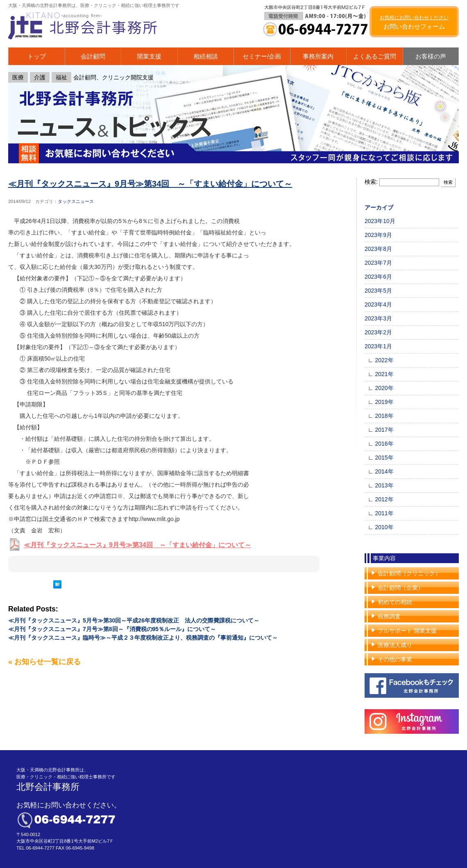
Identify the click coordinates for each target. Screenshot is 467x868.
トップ (37, 56)
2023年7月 (378, 263)
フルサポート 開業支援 (407, 631)
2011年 (384, 513)
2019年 (384, 402)
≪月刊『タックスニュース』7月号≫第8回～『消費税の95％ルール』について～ (112, 629)
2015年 (384, 458)
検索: (371, 182)
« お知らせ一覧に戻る (44, 662)
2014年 (384, 471)
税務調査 (389, 616)
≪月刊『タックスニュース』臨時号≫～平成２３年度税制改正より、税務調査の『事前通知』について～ (143, 638)
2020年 (384, 388)
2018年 (384, 416)
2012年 (384, 499)
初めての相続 (395, 602)
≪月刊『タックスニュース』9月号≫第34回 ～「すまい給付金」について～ (150, 184)
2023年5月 (378, 291)
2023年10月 (380, 221)
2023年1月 (378, 346)
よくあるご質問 (375, 56)
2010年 (384, 527)
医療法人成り (395, 645)
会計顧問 (93, 56)
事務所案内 (318, 56)
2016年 (384, 444)
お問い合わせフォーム (414, 23)
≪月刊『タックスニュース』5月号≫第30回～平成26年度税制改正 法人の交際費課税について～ (134, 620)
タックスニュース (76, 201)
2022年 (384, 360)
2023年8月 (378, 249)
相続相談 (206, 56)
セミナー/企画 (262, 56)
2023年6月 (378, 277)
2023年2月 (378, 332)
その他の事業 (395, 659)
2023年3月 (378, 318)
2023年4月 (378, 304)
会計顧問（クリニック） (409, 573)
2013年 (384, 485)
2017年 (384, 430)
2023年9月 (378, 235)
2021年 (384, 374)
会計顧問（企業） (401, 588)
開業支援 (149, 56)
